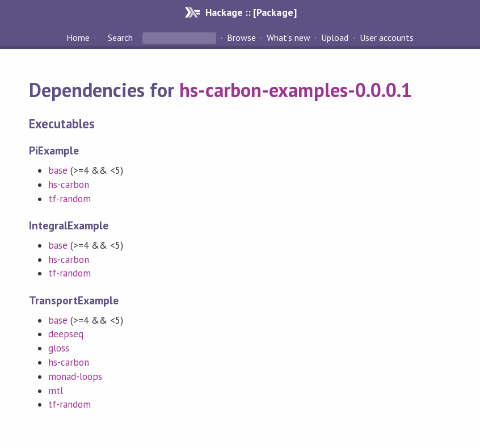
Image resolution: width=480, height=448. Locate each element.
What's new (289, 37)
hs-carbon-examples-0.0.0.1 (296, 90)
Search (120, 37)
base (58, 170)
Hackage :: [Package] (251, 12)
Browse (241, 37)
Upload (335, 37)
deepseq (66, 334)
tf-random (70, 199)
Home (78, 37)
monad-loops (75, 376)
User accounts (387, 37)
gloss (59, 348)
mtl (56, 391)
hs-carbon (69, 185)
